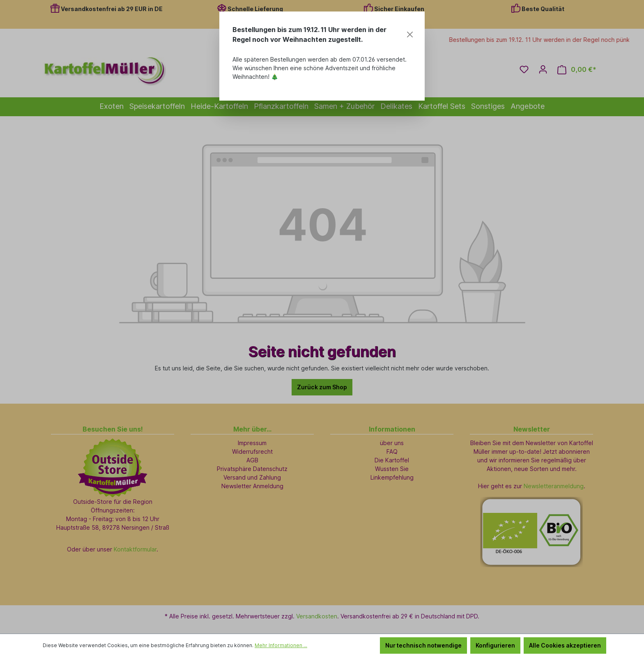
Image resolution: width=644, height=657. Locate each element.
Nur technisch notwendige (423, 645)
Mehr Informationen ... (281, 645)
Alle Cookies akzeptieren (565, 645)
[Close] (410, 34)
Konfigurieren (495, 645)
